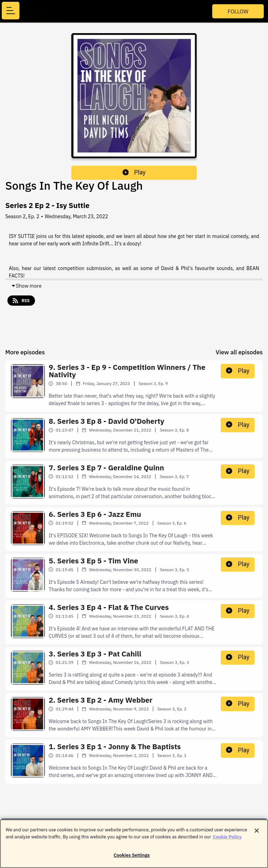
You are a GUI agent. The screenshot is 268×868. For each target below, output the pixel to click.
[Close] (257, 835)
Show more (26, 286)
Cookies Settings (132, 859)
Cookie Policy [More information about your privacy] (227, 840)
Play (134, 172)
